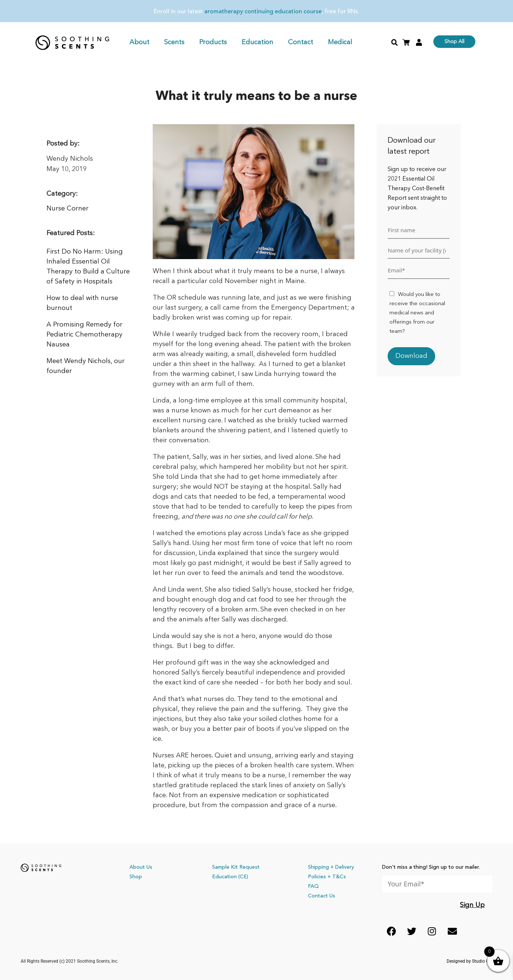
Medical (340, 42)
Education (257, 42)
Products (213, 42)
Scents (174, 42)
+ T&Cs (337, 877)
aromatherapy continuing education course (263, 12)
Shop (136, 877)
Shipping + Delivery (331, 867)
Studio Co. (482, 961)
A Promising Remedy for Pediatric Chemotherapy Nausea (84, 335)
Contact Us (322, 896)
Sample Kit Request (236, 867)
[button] (395, 43)
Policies (317, 877)
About (139, 42)
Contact (301, 42)
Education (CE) (230, 877)
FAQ (313, 886)
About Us (141, 867)
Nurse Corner (67, 209)
